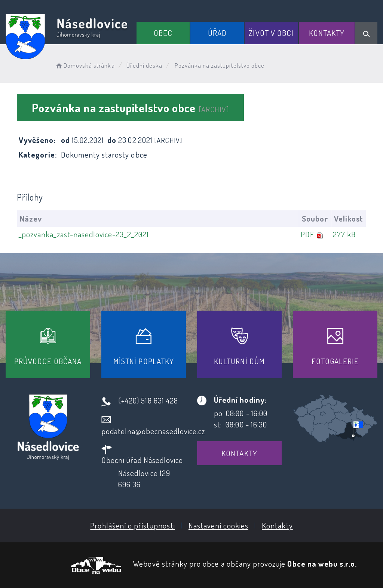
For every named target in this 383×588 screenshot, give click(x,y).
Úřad (217, 33)
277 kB (344, 234)
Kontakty (327, 33)
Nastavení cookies (218, 525)
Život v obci (271, 33)
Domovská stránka (85, 65)
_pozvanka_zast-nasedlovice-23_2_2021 (84, 234)
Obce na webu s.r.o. (322, 563)
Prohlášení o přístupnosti (132, 525)
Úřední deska (145, 65)
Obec (163, 33)
